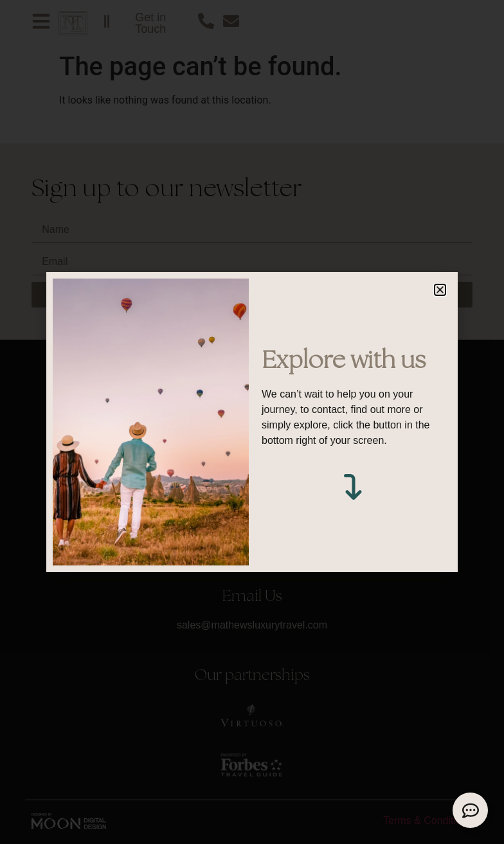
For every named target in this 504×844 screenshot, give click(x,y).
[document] (252, 422)
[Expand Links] (470, 810)
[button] (440, 290)
